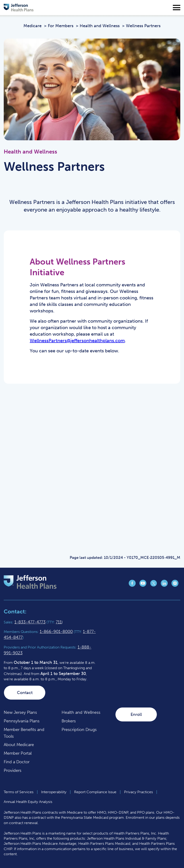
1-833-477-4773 (30, 622)
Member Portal (18, 753)
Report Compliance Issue (95, 792)
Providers (13, 770)
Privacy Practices (138, 792)
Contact (25, 693)
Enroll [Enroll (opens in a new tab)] (136, 714)
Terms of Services (19, 792)
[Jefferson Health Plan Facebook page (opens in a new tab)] (132, 585)
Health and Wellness (81, 712)
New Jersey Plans (20, 712)
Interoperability (54, 792)
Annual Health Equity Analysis (28, 802)
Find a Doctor (17, 762)
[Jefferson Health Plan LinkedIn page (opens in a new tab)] (164, 585)
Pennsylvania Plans (22, 721)
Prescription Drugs (79, 730)
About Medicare (19, 745)
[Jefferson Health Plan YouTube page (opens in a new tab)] (143, 585)
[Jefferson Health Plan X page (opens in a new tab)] (154, 585)
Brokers (69, 721)
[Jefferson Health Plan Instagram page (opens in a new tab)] (175, 585)
